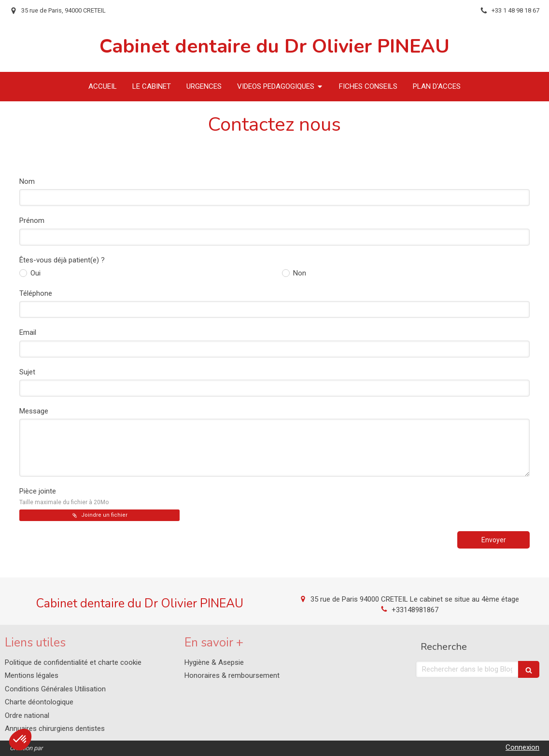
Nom (27, 181)
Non (299, 273)
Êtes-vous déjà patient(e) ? (62, 260)
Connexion (522, 747)
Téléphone (36, 293)
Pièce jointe (64, 496)
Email (28, 332)
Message (34, 411)
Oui (35, 273)
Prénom (32, 220)
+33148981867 (415, 610)
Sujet (27, 372)
